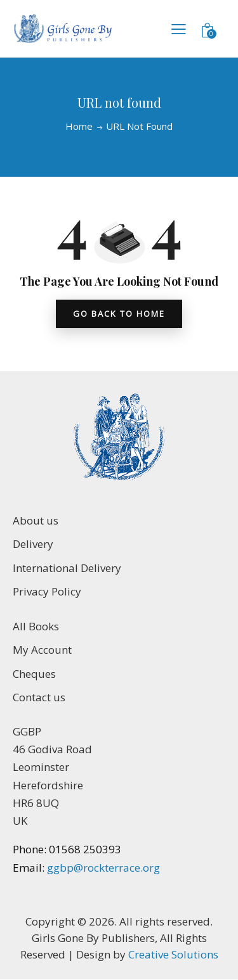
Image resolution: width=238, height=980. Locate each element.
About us (36, 520)
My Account (42, 650)
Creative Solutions (173, 954)
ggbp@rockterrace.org (102, 868)
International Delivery (67, 568)
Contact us (39, 697)
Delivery (33, 544)
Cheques (34, 674)
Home (79, 126)
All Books (36, 626)
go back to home (119, 314)
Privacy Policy (47, 591)
